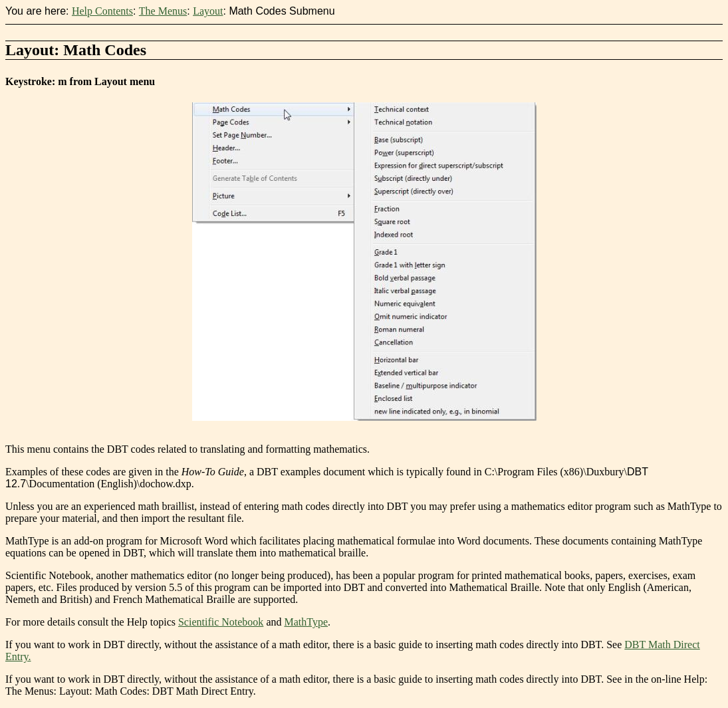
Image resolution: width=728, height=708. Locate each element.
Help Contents (102, 11)
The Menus (163, 11)
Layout (208, 11)
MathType (306, 622)
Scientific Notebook (221, 622)
